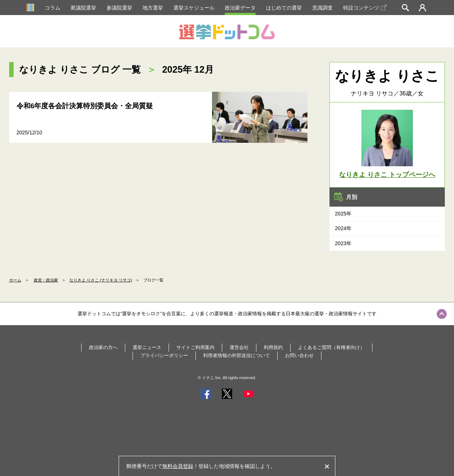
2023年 (343, 243)
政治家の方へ (103, 347)
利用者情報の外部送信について (237, 355)
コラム (53, 8)
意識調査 (323, 8)
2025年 (343, 214)
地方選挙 (153, 8)
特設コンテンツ (365, 8)
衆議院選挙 (83, 8)
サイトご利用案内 (195, 347)
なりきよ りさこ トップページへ (387, 175)
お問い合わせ (299, 355)
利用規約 (273, 347)
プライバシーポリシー (164, 355)
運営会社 (239, 347)
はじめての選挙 (284, 8)
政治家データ (240, 8)
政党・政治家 (46, 280)
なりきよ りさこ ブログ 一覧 (80, 69)
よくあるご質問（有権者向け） (331, 347)
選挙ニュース (147, 347)
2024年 (343, 228)
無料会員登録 (178, 466)
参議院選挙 (119, 8)
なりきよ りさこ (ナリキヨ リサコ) (101, 280)
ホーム (15, 280)
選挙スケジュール (194, 8)
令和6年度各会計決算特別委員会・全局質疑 (85, 106)
